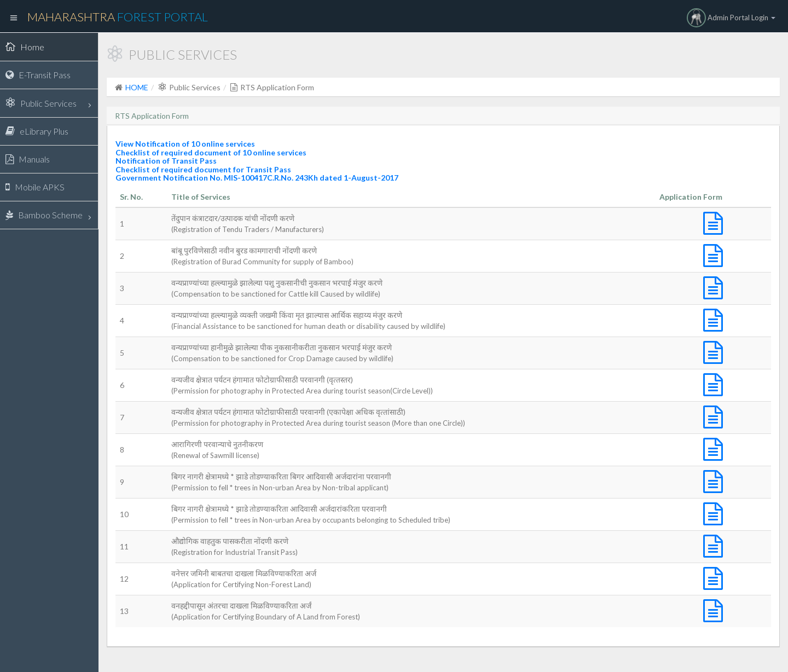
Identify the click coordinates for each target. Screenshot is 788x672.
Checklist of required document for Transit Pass (203, 169)
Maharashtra (118, 17)
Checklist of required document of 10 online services (211, 152)
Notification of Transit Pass (166, 161)
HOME (137, 87)
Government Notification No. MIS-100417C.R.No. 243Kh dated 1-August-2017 (257, 178)
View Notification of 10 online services (185, 144)
